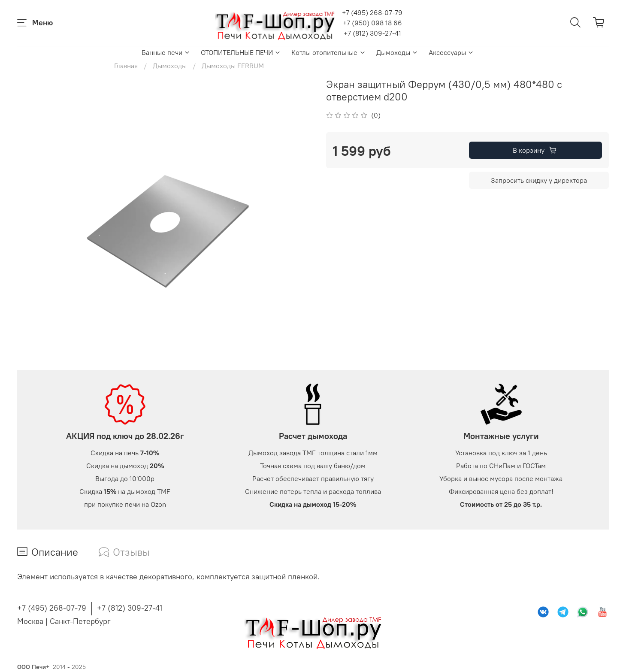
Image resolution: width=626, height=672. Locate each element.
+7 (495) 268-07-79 (372, 12)
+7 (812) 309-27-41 (372, 33)
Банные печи (166, 52)
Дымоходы (397, 52)
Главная (126, 66)
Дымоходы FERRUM (233, 66)
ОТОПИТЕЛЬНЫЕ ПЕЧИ (241, 52)
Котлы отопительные (328, 52)
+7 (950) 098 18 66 (372, 23)
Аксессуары (451, 52)
